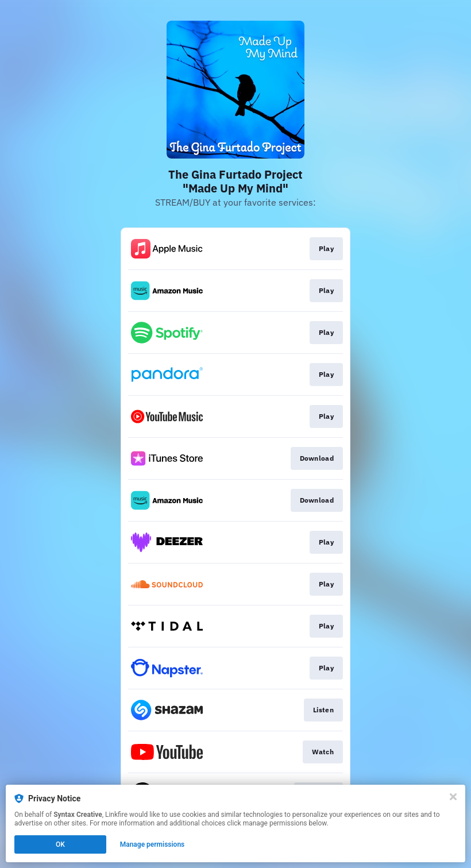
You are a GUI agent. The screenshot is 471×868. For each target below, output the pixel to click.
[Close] (453, 797)
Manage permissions (153, 844)
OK (60, 844)
